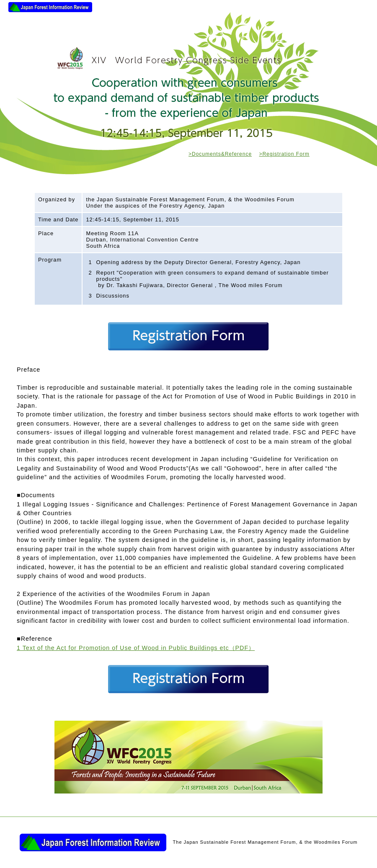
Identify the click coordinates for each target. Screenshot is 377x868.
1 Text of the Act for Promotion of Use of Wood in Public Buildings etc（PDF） (136, 648)
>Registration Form (284, 154)
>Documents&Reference (220, 154)
